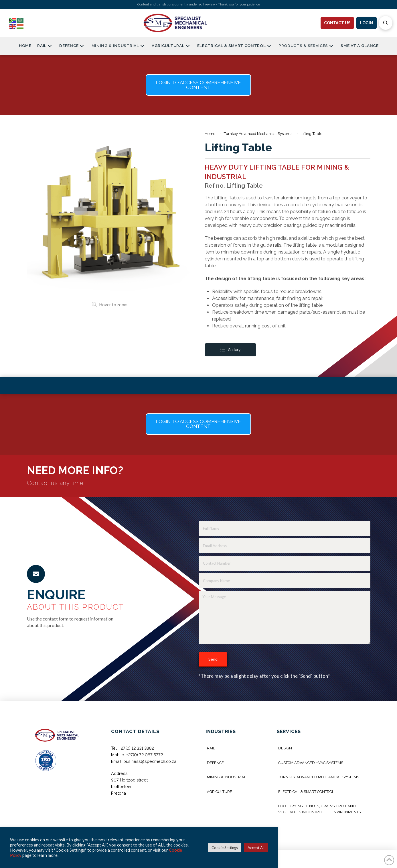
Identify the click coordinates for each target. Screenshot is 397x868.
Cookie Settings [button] (225, 848)
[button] (386, 23)
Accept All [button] (256, 848)
